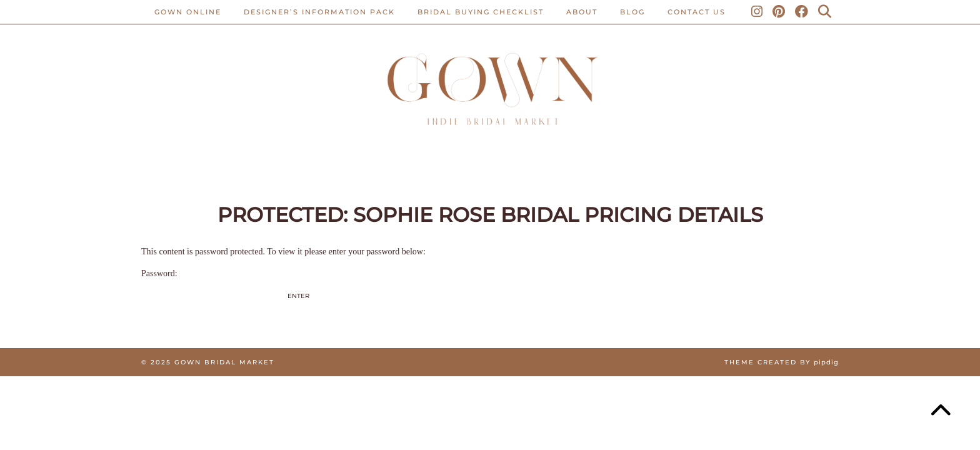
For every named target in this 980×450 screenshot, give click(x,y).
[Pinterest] (779, 12)
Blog (632, 12)
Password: (213, 290)
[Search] (825, 12)
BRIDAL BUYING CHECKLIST (481, 12)
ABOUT (582, 12)
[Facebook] (802, 12)
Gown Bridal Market (224, 362)
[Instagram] (757, 12)
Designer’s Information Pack (319, 12)
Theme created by (782, 362)
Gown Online (188, 12)
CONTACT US (697, 12)
